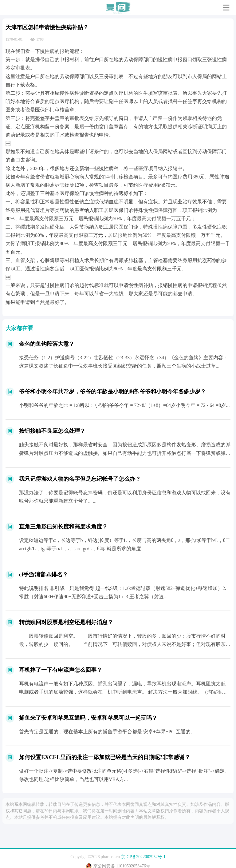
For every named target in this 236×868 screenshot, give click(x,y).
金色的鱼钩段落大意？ (47, 344)
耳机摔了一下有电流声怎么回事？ (61, 670)
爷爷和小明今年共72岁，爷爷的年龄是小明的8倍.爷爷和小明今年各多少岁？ (112, 392)
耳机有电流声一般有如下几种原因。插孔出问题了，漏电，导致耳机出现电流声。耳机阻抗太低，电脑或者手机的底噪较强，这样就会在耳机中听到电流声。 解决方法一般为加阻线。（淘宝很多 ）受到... (125, 692)
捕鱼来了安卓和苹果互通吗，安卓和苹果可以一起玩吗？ (88, 718)
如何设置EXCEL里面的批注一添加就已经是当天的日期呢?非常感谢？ (105, 757)
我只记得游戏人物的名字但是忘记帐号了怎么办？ (80, 479)
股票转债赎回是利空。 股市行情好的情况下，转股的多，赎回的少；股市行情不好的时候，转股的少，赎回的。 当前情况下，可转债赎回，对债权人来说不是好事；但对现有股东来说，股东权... (125, 644)
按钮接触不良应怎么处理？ (52, 431)
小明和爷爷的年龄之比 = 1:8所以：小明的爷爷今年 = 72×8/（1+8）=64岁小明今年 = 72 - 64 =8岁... (124, 405)
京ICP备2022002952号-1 (143, 857)
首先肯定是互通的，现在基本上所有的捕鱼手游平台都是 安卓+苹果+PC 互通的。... (109, 732)
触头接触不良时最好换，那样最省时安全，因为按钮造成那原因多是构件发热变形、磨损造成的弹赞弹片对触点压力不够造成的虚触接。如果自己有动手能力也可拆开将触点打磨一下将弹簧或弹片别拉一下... (125, 453)
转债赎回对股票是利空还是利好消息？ (66, 622)
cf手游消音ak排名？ (43, 575)
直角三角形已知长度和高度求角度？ (63, 527)
